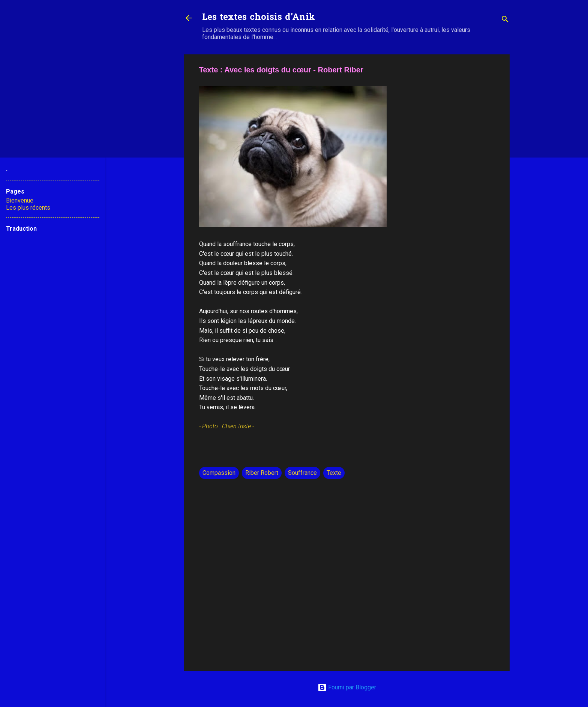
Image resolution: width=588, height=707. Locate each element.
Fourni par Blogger (347, 687)
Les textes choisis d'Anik (259, 18)
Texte (334, 473)
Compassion (219, 473)
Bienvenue (20, 200)
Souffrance (302, 473)
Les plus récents (28, 208)
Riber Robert (262, 473)
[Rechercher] (505, 20)
